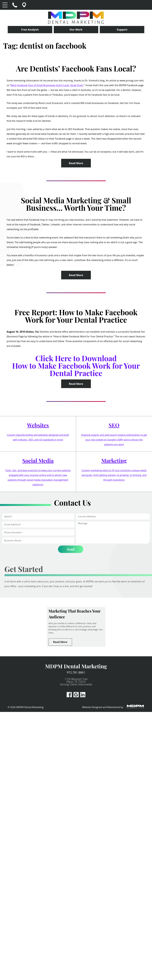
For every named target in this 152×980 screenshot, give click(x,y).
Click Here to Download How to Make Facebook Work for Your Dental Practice (76, 366)
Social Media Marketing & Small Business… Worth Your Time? (76, 204)
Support (122, 30)
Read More (76, 163)
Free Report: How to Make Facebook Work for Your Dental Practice (76, 316)
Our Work (76, 30)
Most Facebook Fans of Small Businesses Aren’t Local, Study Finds (47, 85)
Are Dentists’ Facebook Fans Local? (76, 68)
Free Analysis (30, 30)
